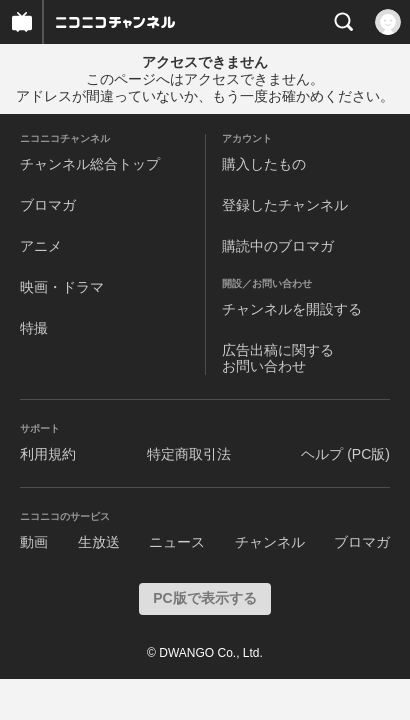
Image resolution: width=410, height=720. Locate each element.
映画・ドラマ (62, 287)
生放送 (99, 542)
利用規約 (48, 454)
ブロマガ (48, 205)
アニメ (41, 246)
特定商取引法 (189, 454)
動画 (34, 542)
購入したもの (264, 164)
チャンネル (270, 542)
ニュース (177, 542)
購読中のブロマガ (278, 246)
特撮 (34, 328)
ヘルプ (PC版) (345, 454)
